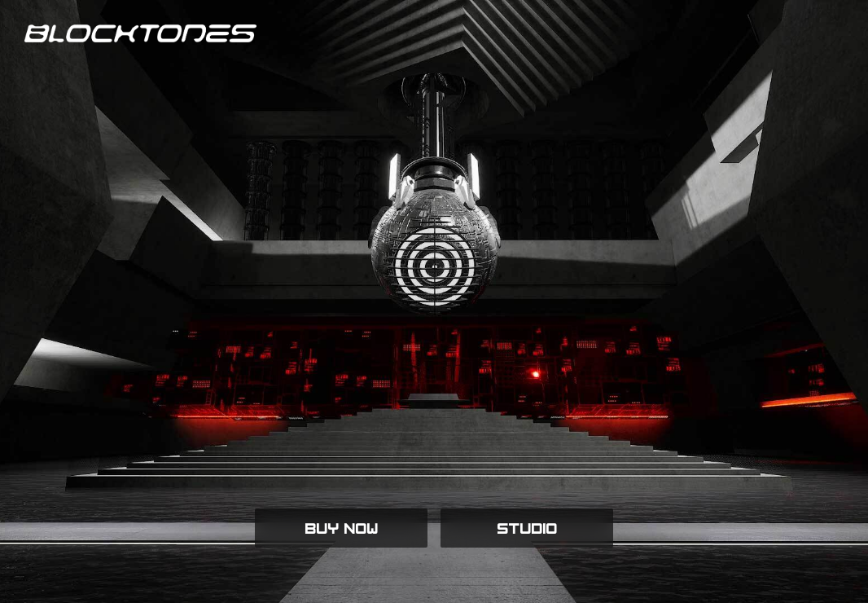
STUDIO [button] (527, 528)
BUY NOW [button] (341, 528)
